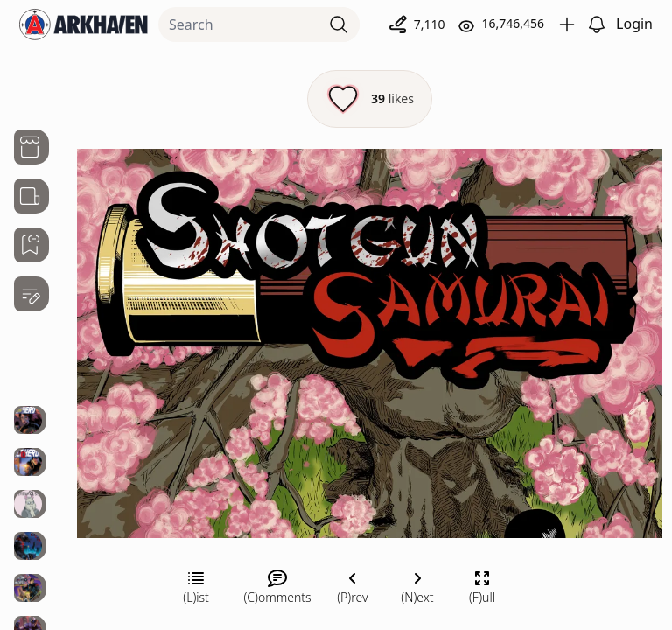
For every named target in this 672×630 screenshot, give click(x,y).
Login (634, 24)
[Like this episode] (370, 99)
